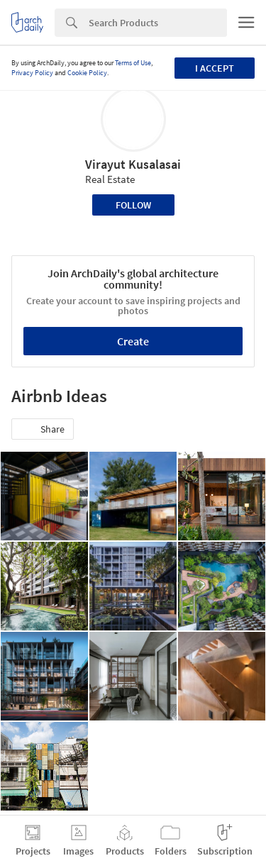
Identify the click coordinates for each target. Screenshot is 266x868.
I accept (215, 68)
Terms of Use (133, 63)
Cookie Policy (87, 73)
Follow (133, 205)
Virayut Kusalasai (133, 164)
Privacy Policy (32, 73)
